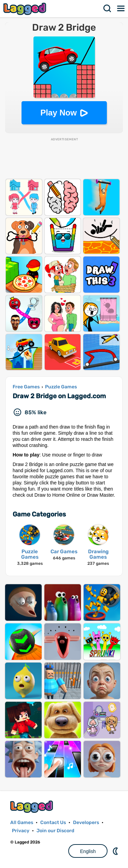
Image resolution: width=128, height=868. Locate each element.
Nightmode (116, 851)
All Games (22, 823)
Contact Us (53, 823)
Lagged (26, 9)
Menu (121, 9)
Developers (86, 823)
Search (108, 9)
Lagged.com (32, 807)
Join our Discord (55, 831)
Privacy (21, 831)
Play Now (59, 113)
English (88, 851)
